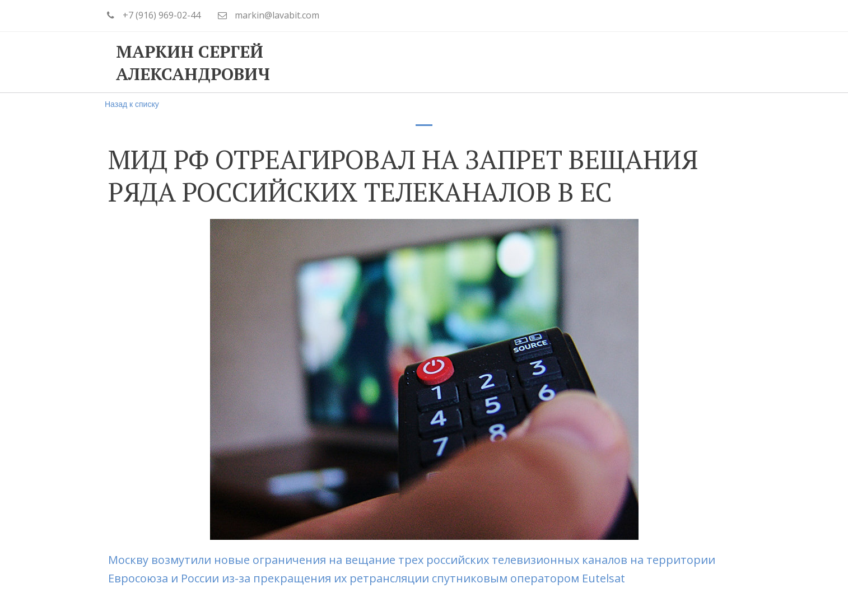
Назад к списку (132, 104)
